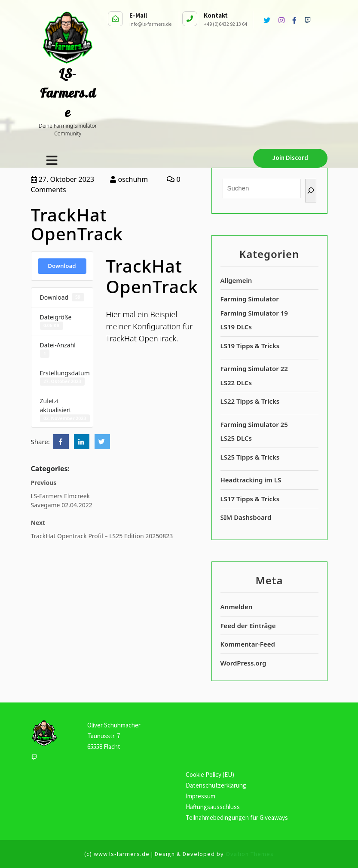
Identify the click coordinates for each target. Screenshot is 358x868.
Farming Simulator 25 (254, 424)
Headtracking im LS (251, 480)
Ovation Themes (249, 854)
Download (62, 266)
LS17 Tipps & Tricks (250, 499)
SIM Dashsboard (246, 517)
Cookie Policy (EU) (210, 774)
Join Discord (290, 158)
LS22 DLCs (236, 383)
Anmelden (237, 607)
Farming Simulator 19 (254, 313)
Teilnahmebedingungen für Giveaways (237, 817)
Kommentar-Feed (248, 644)
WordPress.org (243, 663)
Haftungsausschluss (213, 807)
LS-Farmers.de (68, 93)
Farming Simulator (250, 299)
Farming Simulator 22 (254, 368)
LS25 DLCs (236, 438)
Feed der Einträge (248, 626)
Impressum (200, 796)
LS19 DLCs (236, 327)
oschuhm (129, 179)
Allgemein (236, 280)
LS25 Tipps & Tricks (250, 457)
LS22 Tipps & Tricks (250, 401)
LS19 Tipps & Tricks (250, 346)
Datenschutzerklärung (216, 785)
